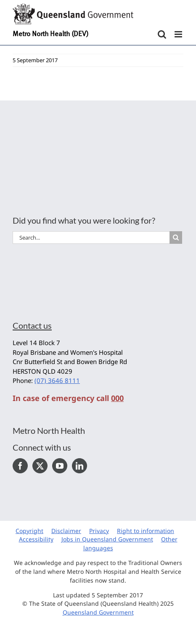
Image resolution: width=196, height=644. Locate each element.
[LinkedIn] (79, 466)
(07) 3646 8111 (57, 380)
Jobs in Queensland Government (107, 539)
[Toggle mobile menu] (179, 34)
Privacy (99, 531)
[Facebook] (20, 466)
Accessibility (36, 539)
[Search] (176, 238)
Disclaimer (66, 531)
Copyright (29, 531)
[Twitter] (40, 466)
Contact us (32, 325)
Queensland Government (98, 612)
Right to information (146, 531)
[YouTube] (60, 466)
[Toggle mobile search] (162, 34)
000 (117, 398)
